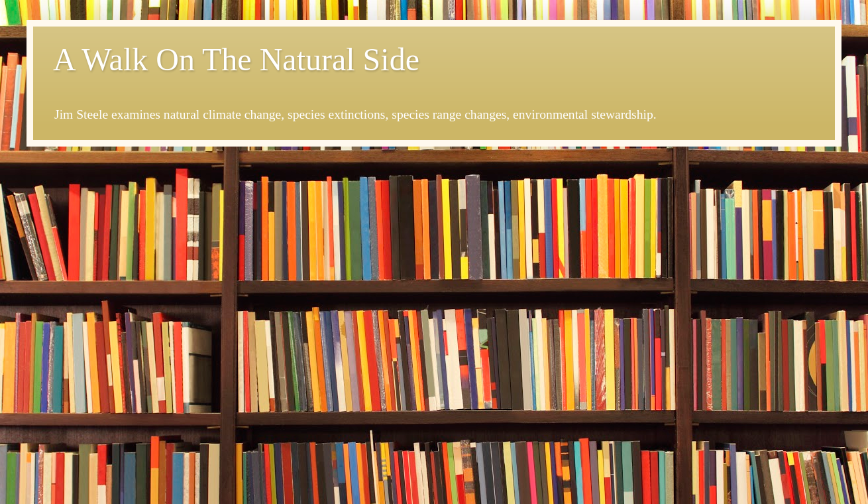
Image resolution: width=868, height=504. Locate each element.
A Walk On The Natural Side (236, 59)
